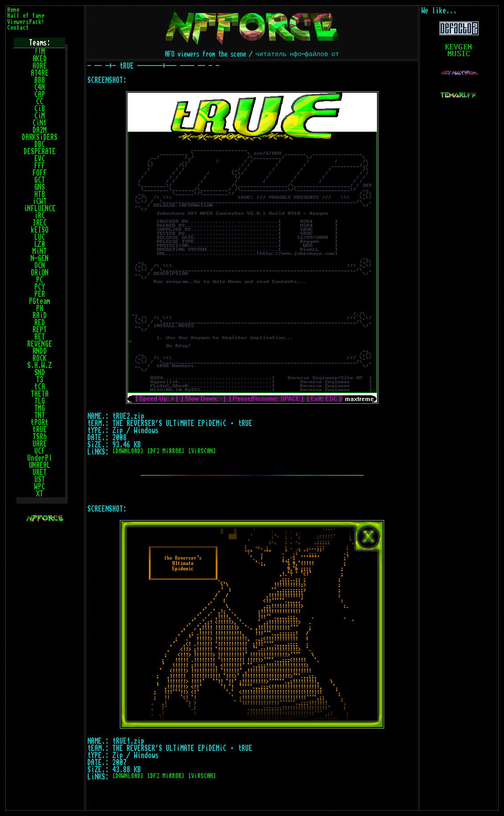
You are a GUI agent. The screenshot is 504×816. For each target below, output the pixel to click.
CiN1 (40, 123)
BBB (40, 80)
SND (40, 373)
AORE (40, 66)
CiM (40, 116)
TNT (40, 415)
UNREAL (40, 465)
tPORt (40, 422)
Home (13, 10)
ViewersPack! (26, 22)
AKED (40, 59)
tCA (40, 387)
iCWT (40, 201)
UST (40, 480)
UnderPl (40, 458)
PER (40, 294)
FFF (40, 166)
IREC (40, 223)
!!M (40, 52)
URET (40, 472)
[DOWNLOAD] (128, 451)
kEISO (40, 230)
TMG (40, 408)
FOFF (40, 173)
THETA (40, 394)
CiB (40, 109)
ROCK (40, 358)
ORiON (40, 273)
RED (40, 323)
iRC (40, 216)
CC (40, 102)
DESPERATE (40, 152)
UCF (40, 451)
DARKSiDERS (40, 137)
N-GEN (40, 258)
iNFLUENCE (40, 209)
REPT (40, 330)
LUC (40, 237)
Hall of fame (26, 16)
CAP (40, 94)
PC (40, 280)
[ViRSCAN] (202, 451)
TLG (40, 401)
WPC (40, 487)
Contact (18, 28)
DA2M (40, 130)
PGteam (40, 301)
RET (40, 337)
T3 (40, 380)
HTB (40, 194)
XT (40, 494)
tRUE (40, 430)
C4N (40, 87)
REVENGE (40, 344)
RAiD (40, 316)
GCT (40, 180)
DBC (40, 144)
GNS (40, 187)
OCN (40, 266)
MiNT (40, 251)
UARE (40, 444)
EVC (40, 159)
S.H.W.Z (40, 365)
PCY (40, 287)
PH (40, 308)
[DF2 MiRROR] (166, 451)
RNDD (40, 351)
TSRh (40, 437)
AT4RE (40, 73)
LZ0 (40, 244)
